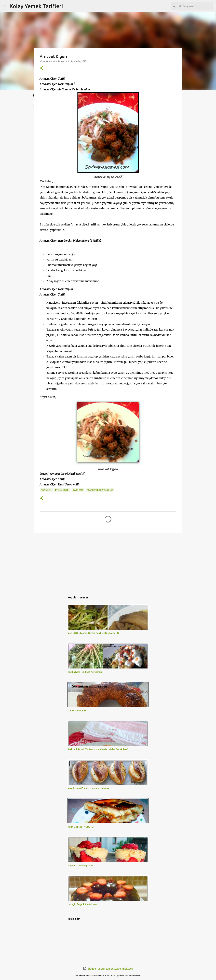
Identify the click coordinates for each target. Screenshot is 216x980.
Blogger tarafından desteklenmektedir (108, 968)
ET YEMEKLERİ (62, 490)
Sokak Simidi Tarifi (78, 710)
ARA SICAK (46, 490)
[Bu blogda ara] (196, 6)
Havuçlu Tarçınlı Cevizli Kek (82, 904)
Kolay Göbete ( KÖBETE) (81, 827)
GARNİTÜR (78, 490)
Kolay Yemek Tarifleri (36, 6)
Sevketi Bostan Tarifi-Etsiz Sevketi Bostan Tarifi (93, 633)
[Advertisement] (108, 561)
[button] (42, 68)
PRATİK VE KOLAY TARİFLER (100, 490)
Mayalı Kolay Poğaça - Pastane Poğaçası (88, 788)
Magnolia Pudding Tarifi (80, 865)
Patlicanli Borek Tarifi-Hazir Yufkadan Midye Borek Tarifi (98, 749)
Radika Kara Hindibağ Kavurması (85, 672)
